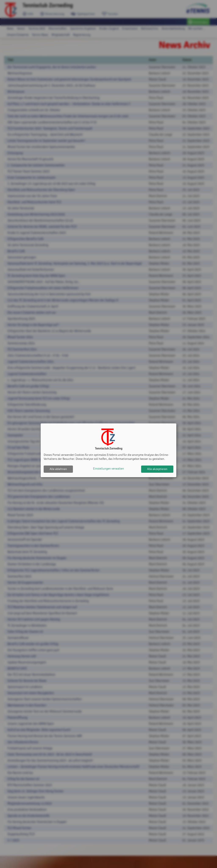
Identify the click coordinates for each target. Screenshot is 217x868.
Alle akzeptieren (157, 469)
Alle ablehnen (58, 469)
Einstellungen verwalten (108, 469)
